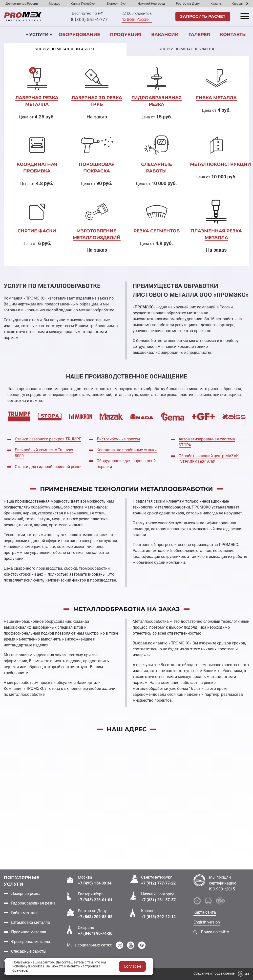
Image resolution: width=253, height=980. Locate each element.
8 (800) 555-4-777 (89, 19)
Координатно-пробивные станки (127, 450)
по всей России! (136, 19)
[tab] (65, 49)
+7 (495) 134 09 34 (95, 883)
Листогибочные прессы (118, 439)
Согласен (132, 966)
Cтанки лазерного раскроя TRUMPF (48, 439)
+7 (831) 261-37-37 (158, 900)
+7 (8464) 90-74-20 (95, 933)
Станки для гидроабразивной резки (48, 467)
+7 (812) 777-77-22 (158, 883)
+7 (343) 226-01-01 (95, 900)
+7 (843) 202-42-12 (158, 917)
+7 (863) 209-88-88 (95, 917)
